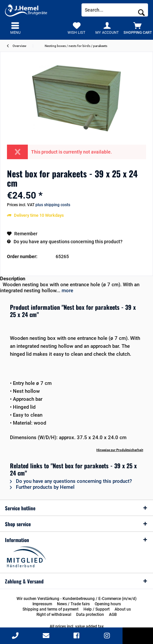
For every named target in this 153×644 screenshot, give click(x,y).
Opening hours (108, 604)
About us (123, 609)
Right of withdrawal (54, 615)
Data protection (90, 615)
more (67, 291)
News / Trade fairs (73, 604)
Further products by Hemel (42, 487)
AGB (113, 615)
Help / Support (97, 609)
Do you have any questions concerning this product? (65, 242)
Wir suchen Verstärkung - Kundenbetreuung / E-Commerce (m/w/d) (76, 599)
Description (13, 279)
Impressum (42, 604)
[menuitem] (138, 28)
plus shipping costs (53, 205)
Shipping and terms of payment (51, 609)
